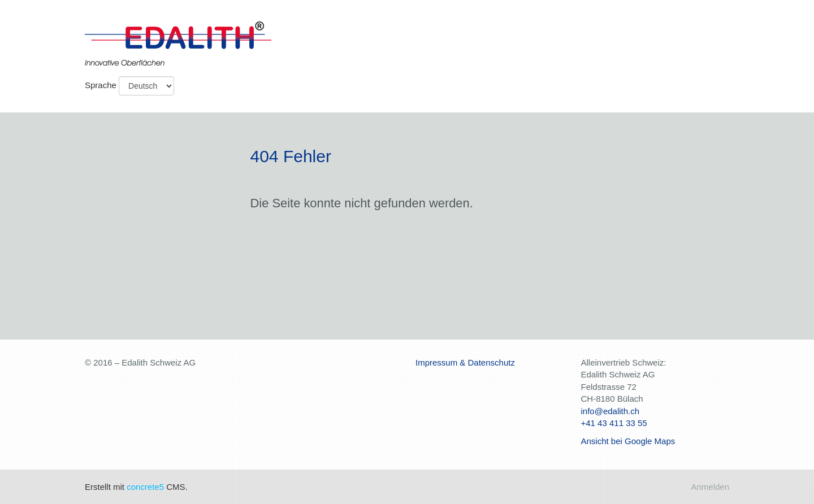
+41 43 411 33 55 (614, 423)
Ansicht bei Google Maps (628, 441)
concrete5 (145, 487)
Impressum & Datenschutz (465, 362)
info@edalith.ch (610, 411)
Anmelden (710, 487)
